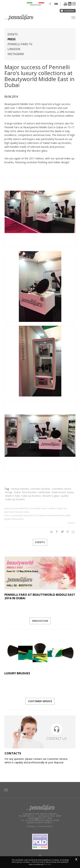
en (56, 4)
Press (12, 39)
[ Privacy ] (31, 826)
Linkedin (14, 49)
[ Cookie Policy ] (45, 826)
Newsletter (69, 11)
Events (13, 34)
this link (47, 864)
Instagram (16, 54)
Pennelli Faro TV (20, 44)
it (50, 4)
